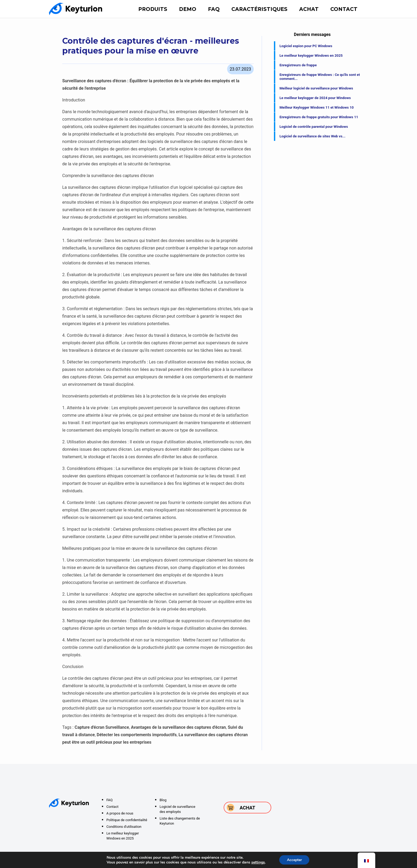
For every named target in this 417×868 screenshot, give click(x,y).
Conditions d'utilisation (124, 827)
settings (258, 862)
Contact (344, 9)
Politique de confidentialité (127, 820)
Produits (153, 9)
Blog (163, 800)
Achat (309, 9)
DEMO (188, 9)
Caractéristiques (259, 9)
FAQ (214, 9)
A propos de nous (120, 813)
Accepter (294, 860)
